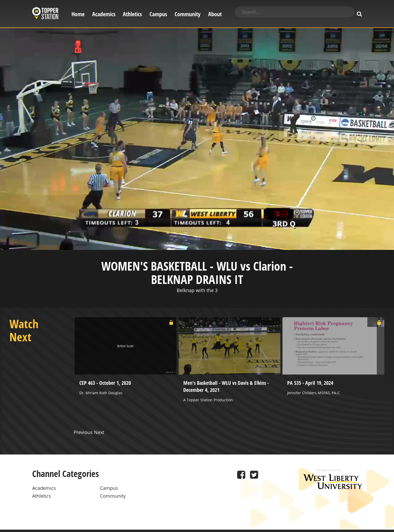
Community (188, 14)
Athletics (132, 14)
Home (78, 14)
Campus (158, 14)
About (215, 14)
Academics (104, 14)
